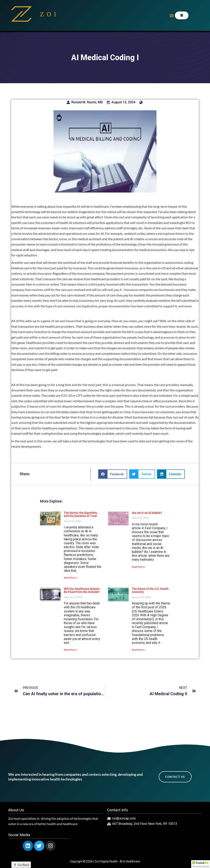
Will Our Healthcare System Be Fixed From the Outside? (82, 590)
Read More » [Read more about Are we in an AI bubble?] (139, 567)
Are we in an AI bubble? (147, 513)
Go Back (21, 865)
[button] (172, 16)
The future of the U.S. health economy (150, 590)
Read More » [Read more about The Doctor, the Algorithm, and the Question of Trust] (71, 578)
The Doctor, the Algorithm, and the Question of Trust (81, 514)
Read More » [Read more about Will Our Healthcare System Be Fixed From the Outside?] (71, 650)
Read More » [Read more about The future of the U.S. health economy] (139, 650)
